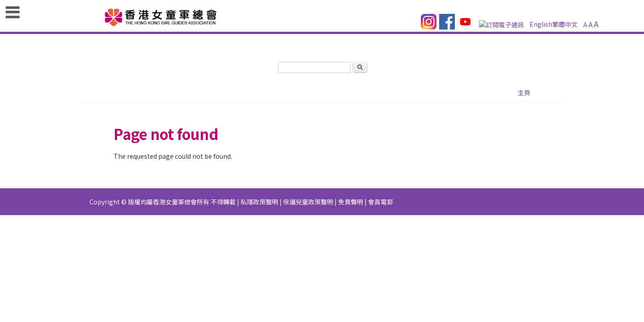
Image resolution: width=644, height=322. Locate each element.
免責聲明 (351, 191)
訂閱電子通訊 (356, 34)
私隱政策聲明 (259, 191)
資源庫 (281, 58)
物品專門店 (535, 58)
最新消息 (247, 58)
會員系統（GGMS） (113, 75)
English (392, 33)
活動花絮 (439, 58)
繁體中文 (422, 33)
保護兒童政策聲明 (308, 191)
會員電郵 (381, 191)
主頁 (92, 58)
